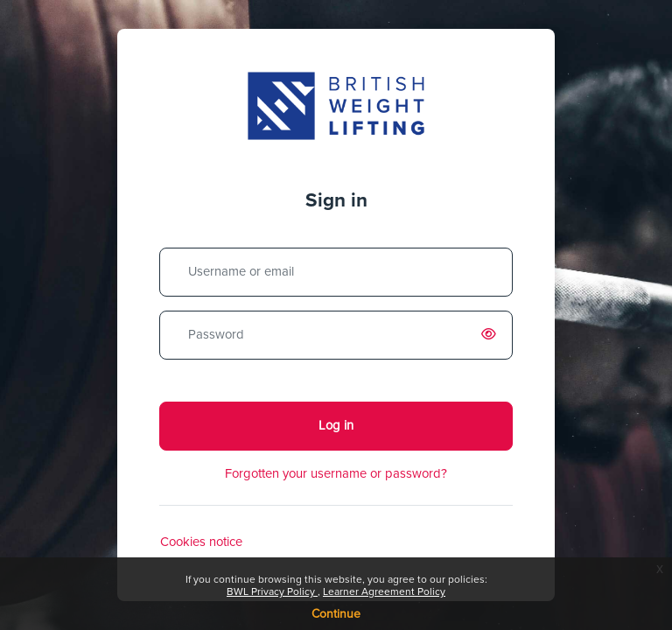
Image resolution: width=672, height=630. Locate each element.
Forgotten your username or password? (336, 474)
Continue (336, 614)
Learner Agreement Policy (384, 592)
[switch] (492, 335)
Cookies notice (201, 542)
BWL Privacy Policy (272, 592)
